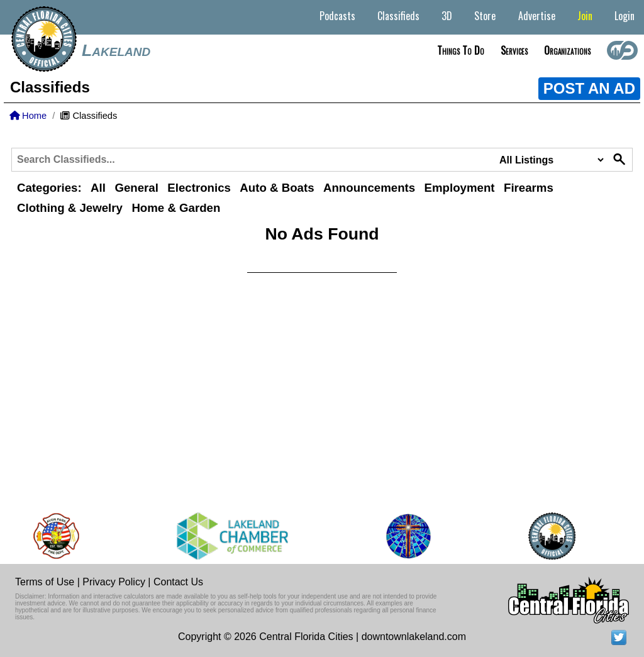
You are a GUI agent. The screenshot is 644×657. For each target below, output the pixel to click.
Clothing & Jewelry (70, 208)
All (98, 188)
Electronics (199, 188)
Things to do (461, 50)
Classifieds (398, 16)
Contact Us (178, 582)
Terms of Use (45, 582)
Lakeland (116, 50)
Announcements (369, 188)
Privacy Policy (114, 582)
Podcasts (337, 16)
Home (28, 116)
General (136, 188)
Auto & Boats (277, 188)
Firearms (529, 188)
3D (447, 16)
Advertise (537, 16)
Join (585, 16)
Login (625, 16)
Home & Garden (176, 208)
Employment (460, 188)
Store (485, 16)
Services (514, 50)
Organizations (567, 50)
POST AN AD (589, 88)
